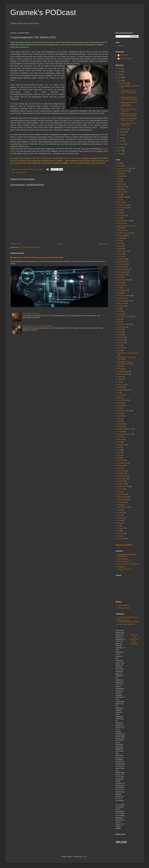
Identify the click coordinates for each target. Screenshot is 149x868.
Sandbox (121, 466)
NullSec (120, 424)
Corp (119, 218)
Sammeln (121, 460)
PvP (119, 450)
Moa (119, 408)
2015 (120, 81)
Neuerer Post (15, 244)
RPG (119, 455)
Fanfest (120, 282)
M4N (119, 398)
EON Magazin (122, 251)
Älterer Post (103, 244)
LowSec (120, 387)
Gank (119, 311)
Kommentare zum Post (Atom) (29, 247)
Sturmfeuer (121, 502)
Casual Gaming (123, 208)
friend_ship (121, 303)
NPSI (119, 421)
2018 (120, 75)
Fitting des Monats (124, 296)
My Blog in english (124, 411)
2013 (120, 151)
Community (121, 215)
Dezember (124, 83)
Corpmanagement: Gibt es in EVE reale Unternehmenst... (129, 104)
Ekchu (120, 243)
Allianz (120, 174)
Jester (120, 366)
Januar (122, 144)
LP (118, 392)
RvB (119, 458)
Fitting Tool (121, 298)
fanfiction (121, 285)
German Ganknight (124, 324)
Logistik (120, 379)
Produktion (121, 445)
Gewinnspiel (122, 327)
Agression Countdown (125, 168)
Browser (120, 202)
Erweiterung (122, 259)
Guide (120, 332)
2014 (120, 148)
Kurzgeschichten (123, 372)
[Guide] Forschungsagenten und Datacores (127, 555)
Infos (119, 345)
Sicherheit (121, 481)
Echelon (120, 238)
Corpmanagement (22, 172)
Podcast (120, 439)
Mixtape (120, 406)
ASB (119, 179)
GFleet (120, 329)
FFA (119, 288)
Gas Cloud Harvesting (125, 316)
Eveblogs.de (122, 275)
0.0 (119, 163)
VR (119, 526)
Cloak (120, 213)
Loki (119, 382)
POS (119, 442)
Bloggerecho (122, 197)
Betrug (120, 189)
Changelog (134, 644)
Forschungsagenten (124, 301)
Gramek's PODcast (43, 12)
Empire (120, 246)
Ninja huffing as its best (31, 313)
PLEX (120, 437)
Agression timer (123, 171)
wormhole (121, 533)
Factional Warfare (124, 280)
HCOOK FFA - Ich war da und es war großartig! (128, 115)
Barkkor (120, 184)
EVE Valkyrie (122, 272)
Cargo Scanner (123, 205)
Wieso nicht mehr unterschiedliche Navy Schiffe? (128, 621)
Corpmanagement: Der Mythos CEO (127, 124)
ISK (119, 350)
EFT (119, 241)
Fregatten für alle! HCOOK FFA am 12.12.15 (129, 119)
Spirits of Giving (123, 499)
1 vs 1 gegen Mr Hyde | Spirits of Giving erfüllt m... (128, 93)
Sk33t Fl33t (121, 484)
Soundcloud (122, 494)
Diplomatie (121, 230)
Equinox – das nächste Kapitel (128, 617)
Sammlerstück (122, 463)
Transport (121, 518)
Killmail (120, 369)
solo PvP (121, 489)
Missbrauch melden (124, 545)
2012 (120, 154)
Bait (119, 181)
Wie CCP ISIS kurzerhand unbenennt (128, 110)
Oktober (123, 132)
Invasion (120, 348)
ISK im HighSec (123, 559)
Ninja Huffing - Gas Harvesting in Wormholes (38, 326)
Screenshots (122, 471)
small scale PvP (123, 486)
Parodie (120, 426)
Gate (119, 319)
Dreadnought (122, 235)
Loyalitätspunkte (123, 390)
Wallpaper (121, 528)
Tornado (120, 513)
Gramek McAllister (126, 59)
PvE (119, 447)
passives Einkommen (125, 429)
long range (121, 385)
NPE (119, 419)
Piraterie (120, 432)
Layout (120, 377)
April (122, 141)
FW (119, 309)
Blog (119, 194)
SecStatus (121, 473)
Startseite (60, 244)
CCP (119, 210)
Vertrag (120, 520)
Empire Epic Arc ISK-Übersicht (128, 564)
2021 (120, 69)
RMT (119, 453)
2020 (120, 72)
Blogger (85, 857)
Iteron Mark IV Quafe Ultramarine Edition (125, 363)
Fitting (120, 293)
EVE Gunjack (122, 264)
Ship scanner (122, 479)
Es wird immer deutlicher (126, 624)
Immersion (121, 340)
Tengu (120, 505)
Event (120, 277)
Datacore (121, 223)
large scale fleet (123, 374)
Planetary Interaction (125, 434)
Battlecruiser (122, 187)
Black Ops (121, 192)
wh (118, 531)
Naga (119, 413)
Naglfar (120, 416)
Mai (121, 138)
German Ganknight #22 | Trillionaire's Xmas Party (129, 98)
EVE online (121, 267)
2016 (120, 78)
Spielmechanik (123, 497)
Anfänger (121, 176)
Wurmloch (121, 539)
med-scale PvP (123, 400)
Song (119, 492)
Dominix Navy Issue (124, 233)
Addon (120, 166)
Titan (119, 510)
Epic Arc (120, 254)
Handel (120, 335)
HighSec (120, 337)
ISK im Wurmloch (123, 561)
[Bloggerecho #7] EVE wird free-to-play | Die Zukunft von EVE (37, 257)
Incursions (121, 343)
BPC (119, 200)
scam (119, 468)
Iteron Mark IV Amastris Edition (128, 353)
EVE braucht (122, 262)
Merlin (120, 403)
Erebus (120, 256)
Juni (121, 135)
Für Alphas (121, 306)
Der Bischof (124, 55)
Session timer (122, 476)
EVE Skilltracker (123, 269)
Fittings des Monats (124, 569)
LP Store (120, 395)
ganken (120, 314)
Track (119, 515)
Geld (119, 322)
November (124, 129)
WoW (119, 536)
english (120, 249)
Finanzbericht (122, 290)
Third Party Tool (123, 507)
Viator (120, 523)
